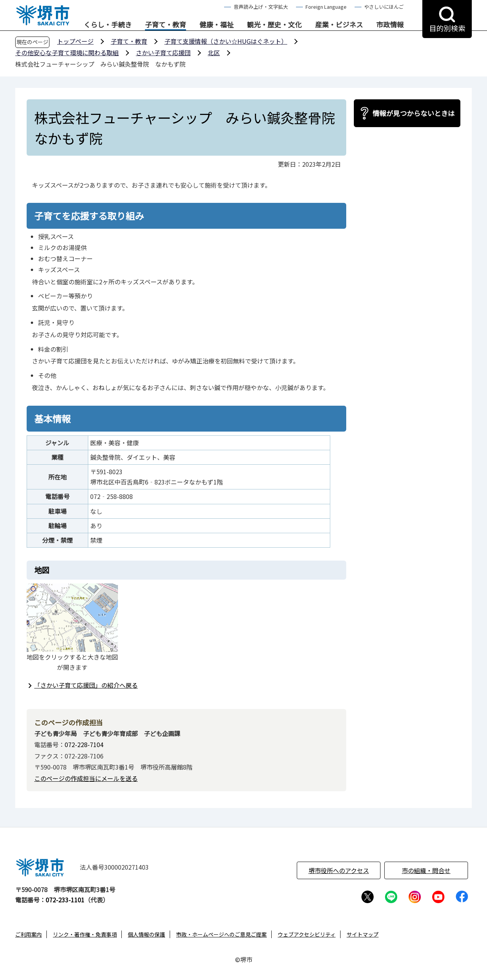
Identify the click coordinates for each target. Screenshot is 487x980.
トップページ (75, 41)
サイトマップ (363, 934)
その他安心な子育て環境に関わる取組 (67, 53)
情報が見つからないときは (414, 113)
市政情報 (390, 25)
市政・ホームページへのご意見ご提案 (221, 934)
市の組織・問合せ (426, 870)
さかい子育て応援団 (163, 53)
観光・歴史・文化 (274, 25)
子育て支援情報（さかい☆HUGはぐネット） (226, 41)
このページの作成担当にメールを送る (86, 778)
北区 (214, 53)
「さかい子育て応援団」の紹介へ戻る (86, 685)
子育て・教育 (166, 25)
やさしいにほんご (384, 7)
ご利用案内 (29, 934)
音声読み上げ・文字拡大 (261, 7)
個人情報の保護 (146, 934)
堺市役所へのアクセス (339, 870)
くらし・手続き (108, 25)
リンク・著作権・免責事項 (85, 934)
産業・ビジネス (339, 25)
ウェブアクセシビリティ (307, 934)
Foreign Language (326, 7)
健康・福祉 (216, 25)
